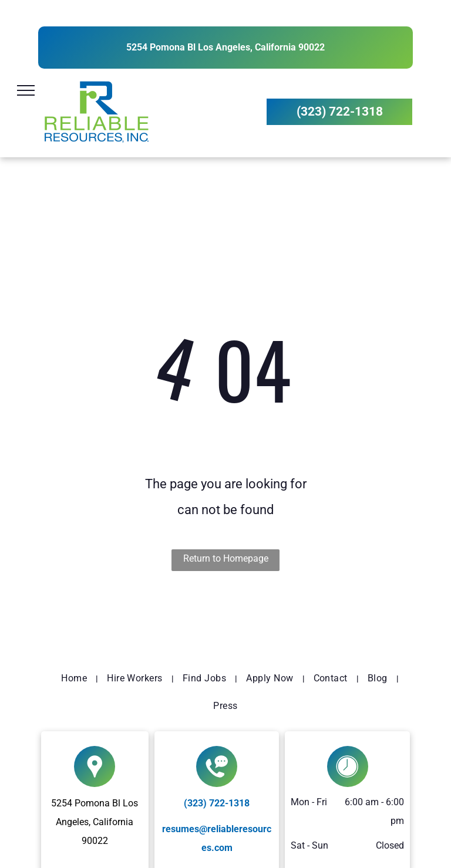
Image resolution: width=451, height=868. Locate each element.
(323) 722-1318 (217, 803)
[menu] (26, 90)
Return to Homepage (226, 558)
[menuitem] (75, 678)
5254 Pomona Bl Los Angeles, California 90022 (225, 47)
